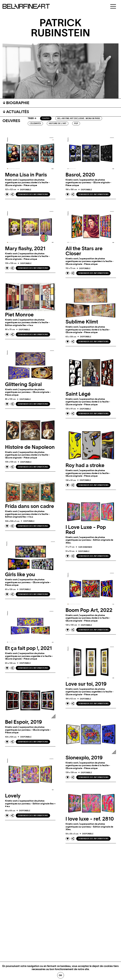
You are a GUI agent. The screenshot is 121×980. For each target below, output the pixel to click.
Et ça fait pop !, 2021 (28, 648)
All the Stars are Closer (84, 251)
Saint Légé (78, 394)
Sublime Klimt (82, 322)
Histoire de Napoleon (30, 447)
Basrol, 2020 (80, 175)
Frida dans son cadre (30, 506)
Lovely (13, 796)
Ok (61, 975)
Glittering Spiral (23, 384)
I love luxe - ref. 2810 (90, 819)
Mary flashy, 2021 (25, 249)
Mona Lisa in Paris (26, 175)
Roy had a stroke (85, 465)
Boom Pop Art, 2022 (89, 610)
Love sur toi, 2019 (86, 684)
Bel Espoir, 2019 (23, 722)
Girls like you (20, 575)
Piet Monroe (19, 315)
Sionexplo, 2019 (84, 758)
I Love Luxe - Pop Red (86, 530)
